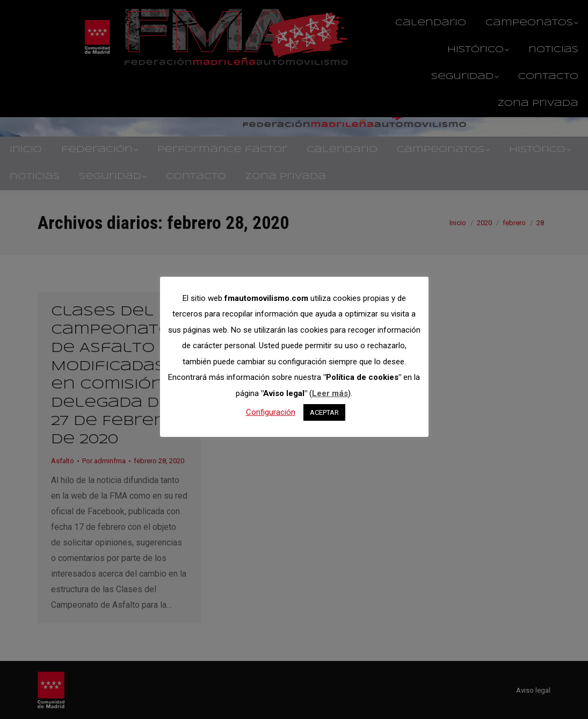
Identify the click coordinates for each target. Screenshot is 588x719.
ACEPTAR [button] (324, 412)
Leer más (330, 393)
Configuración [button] (271, 412)
